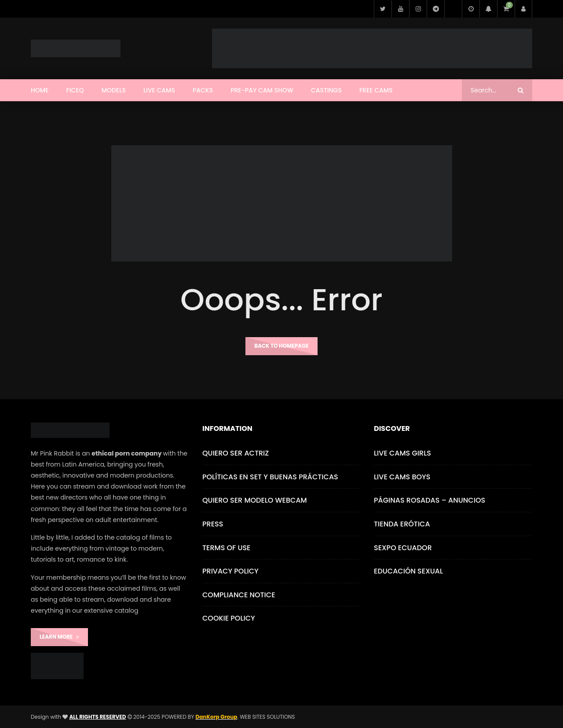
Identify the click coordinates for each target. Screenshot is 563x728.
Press (213, 524)
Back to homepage (281, 346)
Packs (203, 90)
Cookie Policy (229, 618)
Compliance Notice (239, 595)
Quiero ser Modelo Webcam (255, 500)
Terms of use (227, 548)
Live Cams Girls (402, 453)
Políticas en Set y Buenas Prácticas (270, 477)
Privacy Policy (230, 571)
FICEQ (75, 90)
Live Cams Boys (402, 477)
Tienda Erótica (402, 524)
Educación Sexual (408, 571)
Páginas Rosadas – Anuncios (430, 500)
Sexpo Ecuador (403, 548)
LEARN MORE (59, 637)
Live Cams (159, 90)
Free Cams (376, 90)
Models (114, 90)
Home (40, 90)
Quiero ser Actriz (236, 453)
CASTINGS (326, 90)
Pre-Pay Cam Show (262, 90)
